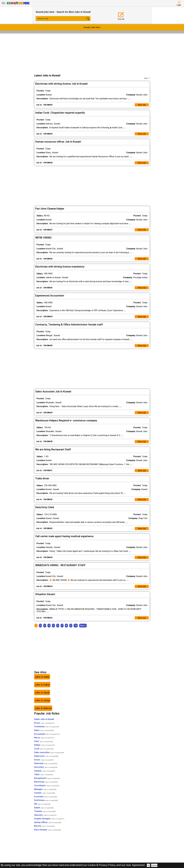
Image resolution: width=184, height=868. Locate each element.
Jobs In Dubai (42, 688)
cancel (154, 865)
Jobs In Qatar (42, 681)
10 (76, 629)
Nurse (44, 741)
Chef (44, 745)
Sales (44, 734)
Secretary (46, 771)
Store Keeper (47, 833)
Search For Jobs (43, 19)
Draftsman (46, 804)
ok (148, 865)
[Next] (83, 629)
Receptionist (47, 782)
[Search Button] (86, 21)
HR (42, 808)
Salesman (46, 767)
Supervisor (46, 760)
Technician (47, 730)
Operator (45, 819)
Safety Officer (48, 826)
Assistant (45, 800)
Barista (44, 830)
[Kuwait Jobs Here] (18, 4)
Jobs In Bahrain (43, 712)
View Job (141, 105)
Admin (44, 811)
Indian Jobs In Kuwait (44, 723)
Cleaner (45, 775)
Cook (44, 752)
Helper (45, 749)
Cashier (45, 797)
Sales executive (49, 756)
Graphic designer (49, 822)
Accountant (47, 738)
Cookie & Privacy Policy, (102, 865)
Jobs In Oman (42, 704)
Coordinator (47, 789)
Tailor (44, 778)
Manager (45, 793)
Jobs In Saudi (42, 696)
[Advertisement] (92, 53)
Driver (44, 727)
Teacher (45, 815)
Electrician (46, 786)
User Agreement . (136, 865)
